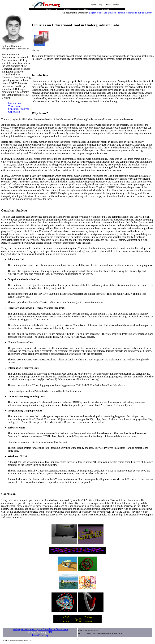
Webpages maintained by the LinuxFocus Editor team (40, 629)
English (93, 13)
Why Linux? (15, 106)
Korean (149, 13)
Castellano (102, 13)
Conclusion (14, 112)
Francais (121, 13)
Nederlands (131, 13)
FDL (50, 632)
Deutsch (112, 13)
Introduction (15, 103)
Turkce (141, 13)
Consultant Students (18, 109)
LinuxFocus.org (40, 635)
